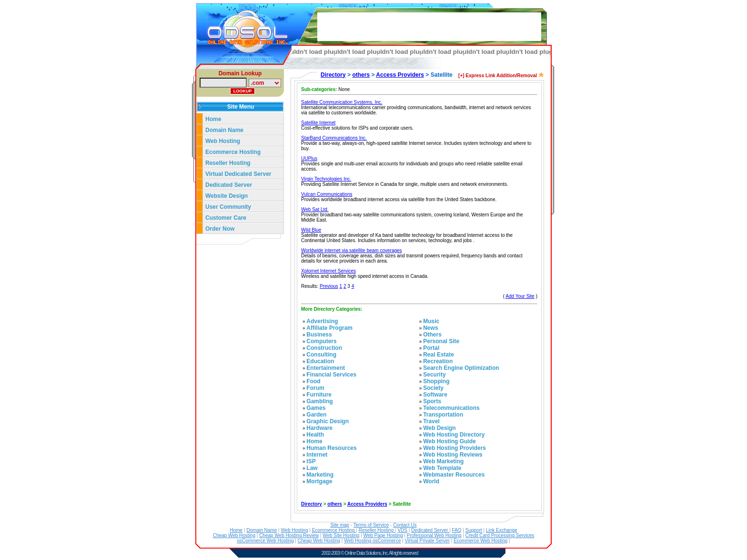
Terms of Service (371, 525)
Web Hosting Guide (449, 441)
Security (434, 375)
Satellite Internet (318, 123)
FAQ (457, 530)
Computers (321, 341)
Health (315, 435)
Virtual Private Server (427, 541)
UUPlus (309, 158)
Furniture (319, 395)
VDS (402, 530)
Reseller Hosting (228, 163)
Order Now (220, 229)
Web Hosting (223, 141)
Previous (329, 286)
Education (320, 361)
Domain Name (224, 130)
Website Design (227, 196)
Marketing (320, 475)
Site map (339, 525)
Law (312, 468)
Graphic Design (328, 421)
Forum (315, 388)
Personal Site (441, 341)
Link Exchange (502, 530)
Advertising (322, 321)
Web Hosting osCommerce (372, 541)
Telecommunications (451, 408)
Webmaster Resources (454, 475)
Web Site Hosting (341, 535)
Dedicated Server (229, 185)
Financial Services (331, 375)
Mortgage (319, 481)
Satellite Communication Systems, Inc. (342, 102)
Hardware (319, 428)
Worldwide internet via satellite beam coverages (352, 250)
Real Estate (439, 355)
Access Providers (400, 75)
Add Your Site (520, 296)
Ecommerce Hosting (233, 152)
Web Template (442, 468)
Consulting (321, 355)
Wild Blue (311, 230)
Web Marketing (443, 461)
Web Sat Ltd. (315, 209)
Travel (431, 421)
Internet (317, 455)
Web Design (439, 428)
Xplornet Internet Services (328, 271)
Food (313, 381)
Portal (431, 348)
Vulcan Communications (327, 194)
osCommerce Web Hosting (265, 541)
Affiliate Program (329, 328)
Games (316, 408)
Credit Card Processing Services (500, 535)
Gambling (319, 401)
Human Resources (331, 448)
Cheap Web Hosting (234, 535)
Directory (333, 75)
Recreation (438, 361)
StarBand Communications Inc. (334, 138)
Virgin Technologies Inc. (326, 179)
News (430, 328)
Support (474, 530)
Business (319, 335)
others (361, 75)
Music (431, 321)
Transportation (443, 415)
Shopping (436, 381)
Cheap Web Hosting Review (289, 535)
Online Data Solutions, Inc (366, 553)
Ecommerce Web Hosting (480, 541)
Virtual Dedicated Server (238, 174)
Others (432, 335)
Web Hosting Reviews (453, 455)
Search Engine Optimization (461, 368)
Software (435, 395)
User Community (228, 207)
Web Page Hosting (383, 535)
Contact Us (405, 525)
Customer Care (226, 218)
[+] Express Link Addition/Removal (498, 76)
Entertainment (326, 368)
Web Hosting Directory (454, 435)
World (431, 481)
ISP (311, 461)
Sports (432, 401)
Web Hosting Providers (454, 448)
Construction (324, 348)
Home (213, 119)
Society (433, 388)
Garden (316, 415)
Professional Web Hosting (434, 535)
